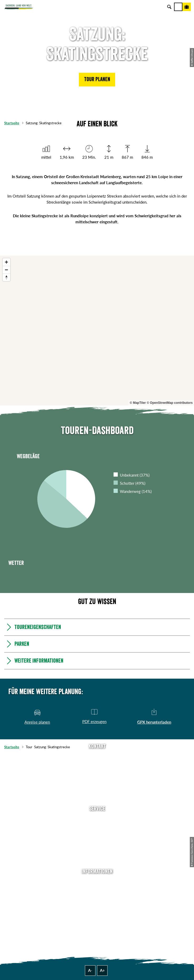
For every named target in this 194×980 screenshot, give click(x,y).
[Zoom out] (6, 270)
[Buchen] (187, 7)
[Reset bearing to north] (6, 277)
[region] (97, 331)
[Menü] (178, 7)
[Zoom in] (6, 262)
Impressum (97, 898)
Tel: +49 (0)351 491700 (97, 757)
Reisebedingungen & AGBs (97, 923)
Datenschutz (97, 906)
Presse (97, 835)
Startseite (12, 123)
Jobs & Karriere (97, 890)
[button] (97, 80)
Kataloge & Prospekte (97, 852)
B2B (97, 844)
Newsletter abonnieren (97, 827)
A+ (102, 970)
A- (90, 970)
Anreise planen (97, 819)
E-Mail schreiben (97, 765)
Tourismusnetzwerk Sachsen (97, 915)
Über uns (97, 882)
